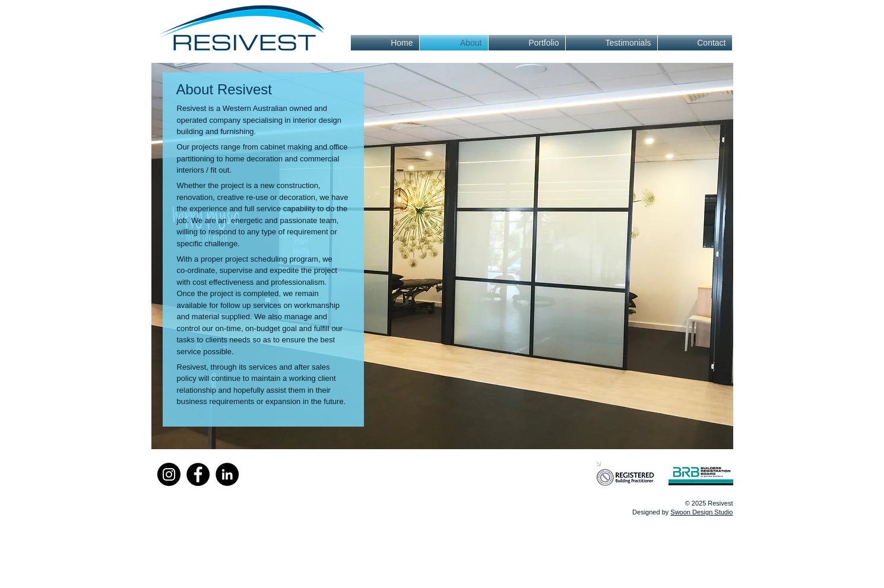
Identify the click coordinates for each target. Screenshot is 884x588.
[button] (442, 256)
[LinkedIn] (227, 474)
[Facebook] (198, 474)
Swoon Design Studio (701, 512)
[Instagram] (169, 474)
